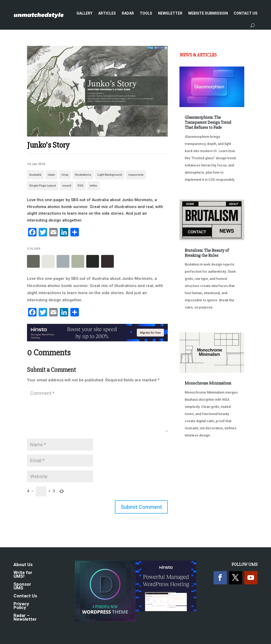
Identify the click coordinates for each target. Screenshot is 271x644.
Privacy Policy (21, 606)
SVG (80, 186)
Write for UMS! (23, 575)
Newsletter (170, 13)
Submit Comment (141, 507)
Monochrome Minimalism (208, 383)
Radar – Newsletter (25, 618)
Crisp (65, 175)
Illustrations (83, 175)
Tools (146, 13)
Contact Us (246, 13)
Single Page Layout (43, 186)
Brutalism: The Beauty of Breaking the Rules (207, 253)
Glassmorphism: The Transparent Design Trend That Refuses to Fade (208, 122)
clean (51, 175)
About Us (23, 565)
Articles (107, 13)
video (93, 186)
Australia (35, 175)
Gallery (84, 13)
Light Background (110, 175)
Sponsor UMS (22, 586)
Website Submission (208, 13)
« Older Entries (197, 465)
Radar (128, 13)
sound (67, 186)
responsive (136, 175)
